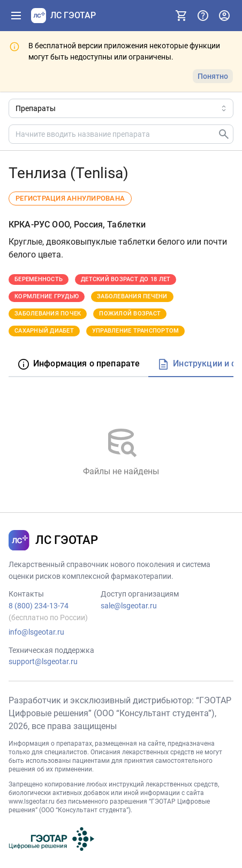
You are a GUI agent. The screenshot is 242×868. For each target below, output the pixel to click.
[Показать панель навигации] (16, 16)
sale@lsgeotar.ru (129, 606)
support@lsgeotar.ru (43, 661)
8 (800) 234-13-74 (39, 606)
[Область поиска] (121, 108)
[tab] (78, 365)
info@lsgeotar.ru (36, 632)
